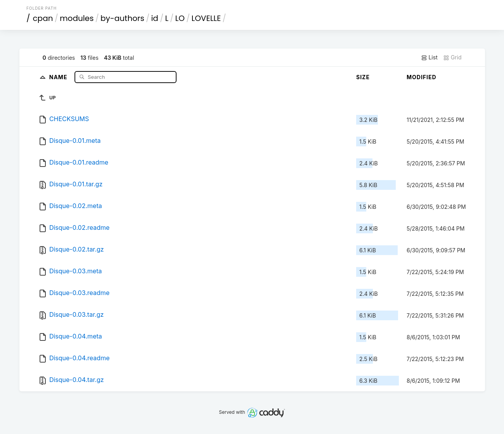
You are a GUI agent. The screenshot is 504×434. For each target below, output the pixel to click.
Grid (452, 57)
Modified (422, 77)
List (429, 57)
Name (59, 77)
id (154, 18)
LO (180, 18)
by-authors (122, 18)
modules (77, 18)
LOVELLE (206, 18)
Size (363, 77)
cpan (43, 18)
